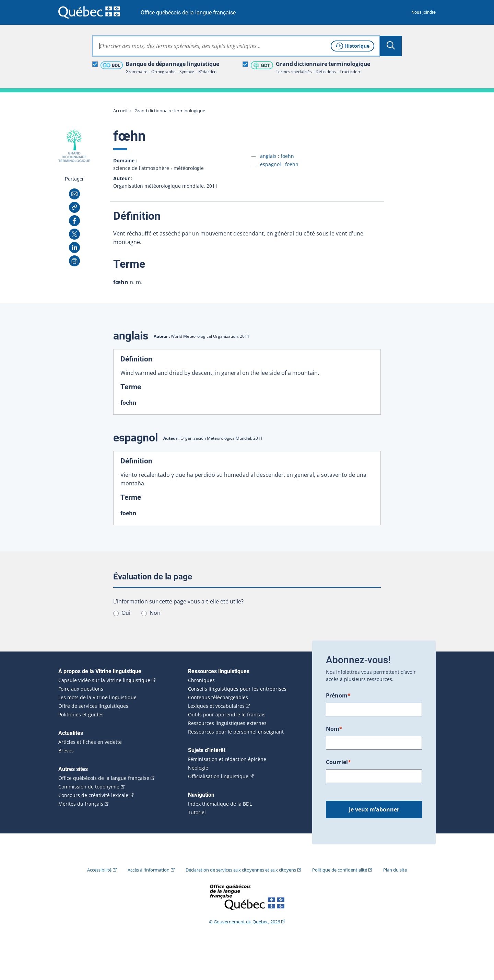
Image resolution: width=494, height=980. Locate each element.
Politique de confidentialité (340, 870)
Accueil (120, 111)
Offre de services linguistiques (93, 706)
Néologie (198, 768)
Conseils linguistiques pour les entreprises (237, 689)
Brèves (66, 751)
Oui (126, 613)
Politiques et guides (81, 715)
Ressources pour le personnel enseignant (236, 732)
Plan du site (395, 870)
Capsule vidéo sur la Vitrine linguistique (104, 680)
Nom (334, 729)
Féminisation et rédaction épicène (227, 759)
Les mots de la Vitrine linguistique (97, 697)
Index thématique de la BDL (220, 804)
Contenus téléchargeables (218, 697)
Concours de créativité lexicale (93, 795)
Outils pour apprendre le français (227, 715)
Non (155, 613)
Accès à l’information (149, 870)
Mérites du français (81, 804)
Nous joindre (424, 12)
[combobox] (236, 46)
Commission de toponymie (89, 787)
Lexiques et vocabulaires (216, 706)
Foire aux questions (81, 689)
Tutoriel (197, 812)
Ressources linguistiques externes (227, 723)
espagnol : (279, 164)
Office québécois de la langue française (188, 13)
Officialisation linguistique (218, 776)
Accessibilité (99, 870)
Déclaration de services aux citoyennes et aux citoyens (241, 870)
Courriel (338, 762)
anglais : (277, 156)
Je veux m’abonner (374, 809)
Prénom (338, 695)
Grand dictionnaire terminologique (170, 111)
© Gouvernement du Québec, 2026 (244, 922)
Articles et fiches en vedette (90, 742)
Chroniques (201, 680)
